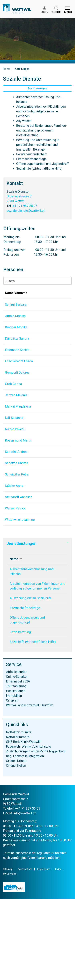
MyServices (10, 955)
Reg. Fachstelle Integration (25, 837)
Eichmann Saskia (17, 364)
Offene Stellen (16, 847)
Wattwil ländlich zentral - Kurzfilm (30, 786)
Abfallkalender (16, 753)
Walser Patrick (15, 580)
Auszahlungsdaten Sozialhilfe (30, 679)
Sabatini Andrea (16, 499)
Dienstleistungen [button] (21, 624)
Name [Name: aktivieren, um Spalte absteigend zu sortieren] (14, 640)
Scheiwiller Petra (17, 532)
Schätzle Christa (17, 516)
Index (58, 950)
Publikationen (16, 772)
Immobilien (14, 777)
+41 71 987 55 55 (28, 890)
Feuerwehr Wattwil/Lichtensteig (28, 828)
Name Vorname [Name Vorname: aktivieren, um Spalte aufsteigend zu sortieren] (11, 295)
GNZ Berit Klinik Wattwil (23, 823)
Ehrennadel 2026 (18, 762)
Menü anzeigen (37, 88)
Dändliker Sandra (17, 348)
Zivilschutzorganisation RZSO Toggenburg (36, 832)
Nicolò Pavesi (15, 462)
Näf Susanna (14, 446)
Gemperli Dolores (17, 396)
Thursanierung (16, 767)
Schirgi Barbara (16, 309)
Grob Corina (13, 408)
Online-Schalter (17, 758)
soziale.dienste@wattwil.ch (26, 211)
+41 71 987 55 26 (25, 206)
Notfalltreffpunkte (19, 813)
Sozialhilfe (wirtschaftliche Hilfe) (33, 723)
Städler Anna (14, 548)
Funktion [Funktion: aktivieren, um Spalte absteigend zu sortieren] (41, 298)
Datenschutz (25, 950)
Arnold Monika (15, 321)
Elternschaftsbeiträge (25, 689)
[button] (56, 10)
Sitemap (8, 950)
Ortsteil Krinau (16, 842)
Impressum (43, 950)
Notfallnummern (18, 818)
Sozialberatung (20, 713)
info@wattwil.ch (25, 894)
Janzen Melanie (16, 419)
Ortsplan (12, 781)
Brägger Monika (16, 337)
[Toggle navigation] (67, 10)
